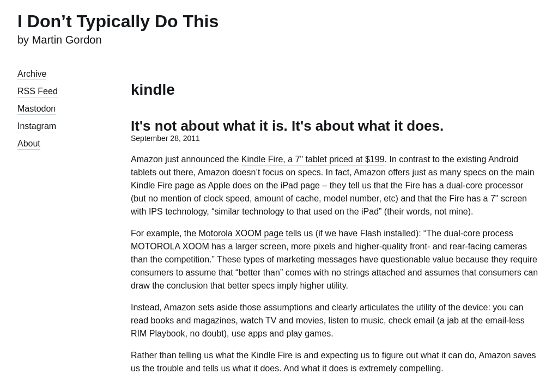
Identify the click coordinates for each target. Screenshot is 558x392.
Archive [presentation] (32, 74)
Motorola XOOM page (241, 233)
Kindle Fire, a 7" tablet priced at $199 (313, 159)
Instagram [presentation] (37, 126)
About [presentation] (29, 143)
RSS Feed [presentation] (38, 91)
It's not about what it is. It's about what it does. (287, 126)
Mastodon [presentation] (37, 109)
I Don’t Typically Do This (118, 21)
